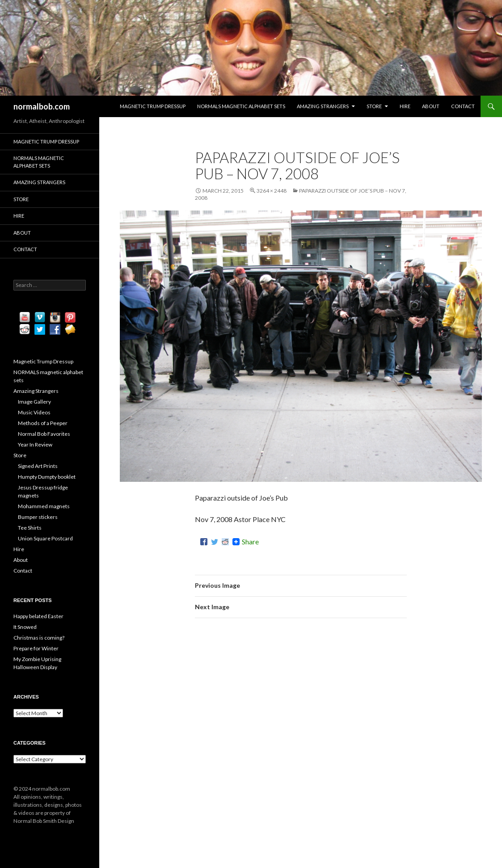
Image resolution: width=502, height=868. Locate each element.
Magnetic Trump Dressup (153, 106)
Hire (405, 106)
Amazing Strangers (323, 106)
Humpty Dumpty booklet (47, 477)
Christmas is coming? (39, 638)
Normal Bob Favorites (44, 434)
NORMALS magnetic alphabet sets (241, 106)
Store (374, 106)
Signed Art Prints (38, 466)
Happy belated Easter (38, 616)
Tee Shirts (30, 528)
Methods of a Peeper (43, 423)
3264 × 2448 (272, 191)
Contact (463, 106)
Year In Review (35, 445)
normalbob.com (42, 106)
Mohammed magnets (44, 506)
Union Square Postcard (45, 538)
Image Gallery (34, 402)
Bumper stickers (38, 517)
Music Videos (34, 412)
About (431, 106)
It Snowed (25, 627)
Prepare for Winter (36, 648)
